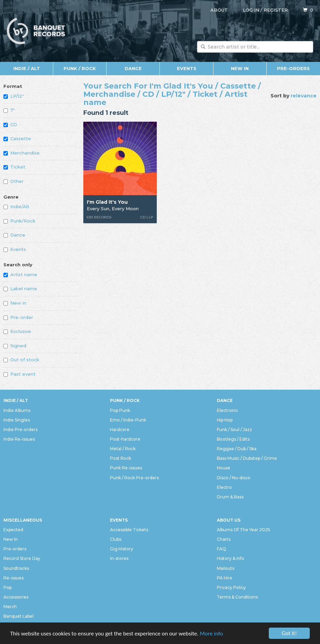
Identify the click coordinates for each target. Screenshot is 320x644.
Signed (15, 346)
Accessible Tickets (129, 530)
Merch (10, 607)
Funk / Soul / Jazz (234, 430)
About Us (229, 520)
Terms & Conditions (237, 597)
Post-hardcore (125, 439)
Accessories (16, 597)
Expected (13, 530)
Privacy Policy (231, 587)
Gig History (122, 549)
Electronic (227, 410)
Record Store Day (22, 558)
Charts (224, 539)
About (219, 10)
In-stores (119, 558)
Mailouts (226, 568)
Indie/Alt (16, 206)
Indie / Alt (27, 68)
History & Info (231, 558)
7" (9, 110)
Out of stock (21, 360)
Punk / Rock (80, 68)
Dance (133, 68)
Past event (19, 374)
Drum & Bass (230, 497)
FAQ (221, 549)
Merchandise (22, 153)
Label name (20, 289)
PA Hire (225, 578)
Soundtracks (16, 568)
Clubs (116, 539)
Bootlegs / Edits (233, 439)
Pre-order (18, 317)
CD (10, 124)
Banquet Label (18, 616)
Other (13, 181)
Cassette (17, 138)
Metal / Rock (123, 449)
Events (187, 68)
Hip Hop (225, 420)
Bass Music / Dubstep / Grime (247, 458)
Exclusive (17, 331)
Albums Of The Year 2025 (244, 530)
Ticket (14, 167)
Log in (251, 10)
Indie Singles (17, 420)
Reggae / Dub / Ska (237, 449)
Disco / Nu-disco (234, 478)
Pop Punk (120, 410)
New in (15, 303)
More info (211, 634)
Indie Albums (17, 410)
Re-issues (13, 578)
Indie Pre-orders (20, 430)
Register (276, 10)
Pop (8, 587)
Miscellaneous (23, 520)
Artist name (20, 274)
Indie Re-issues (19, 439)
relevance (304, 96)
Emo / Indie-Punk (128, 420)
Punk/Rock (19, 221)
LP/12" (14, 96)
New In (240, 68)
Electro (224, 487)
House (224, 468)
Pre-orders (293, 68)
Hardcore (120, 430)
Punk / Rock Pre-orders (134, 478)
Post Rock (121, 458)
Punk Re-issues (126, 468)
